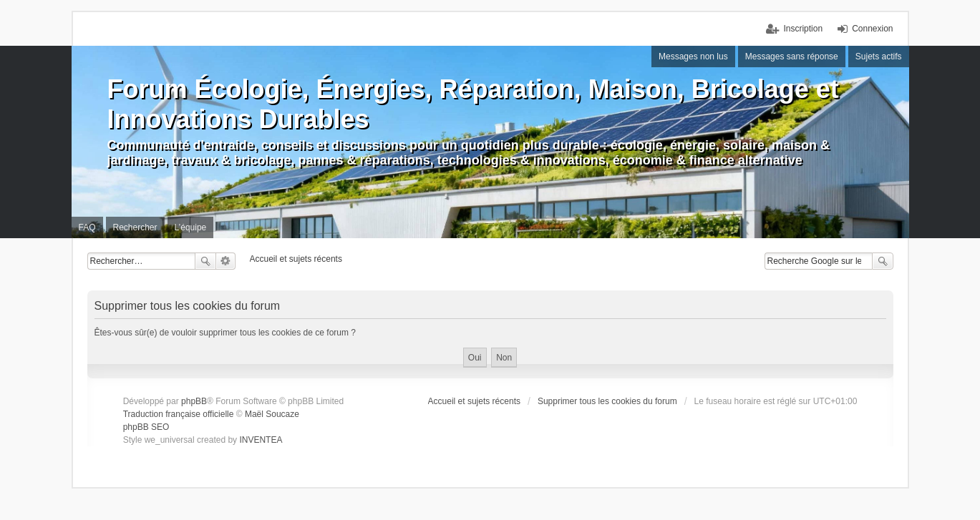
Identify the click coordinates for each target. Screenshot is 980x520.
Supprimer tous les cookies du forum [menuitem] (607, 401)
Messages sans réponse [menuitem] (792, 57)
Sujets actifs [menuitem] (879, 57)
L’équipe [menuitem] (191, 227)
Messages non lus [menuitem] (693, 57)
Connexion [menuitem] (872, 29)
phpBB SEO (146, 427)
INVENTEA (261, 440)
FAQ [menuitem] (87, 227)
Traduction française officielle (179, 414)
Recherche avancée (226, 261)
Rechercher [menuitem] (135, 227)
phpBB (194, 401)
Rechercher (205, 261)
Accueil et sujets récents (474, 401)
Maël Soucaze (272, 414)
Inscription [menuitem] (803, 29)
